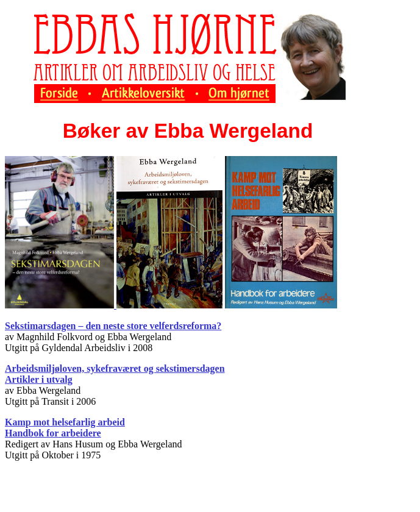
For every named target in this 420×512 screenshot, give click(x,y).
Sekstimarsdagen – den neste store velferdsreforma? (113, 326)
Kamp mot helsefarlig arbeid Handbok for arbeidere (65, 428)
